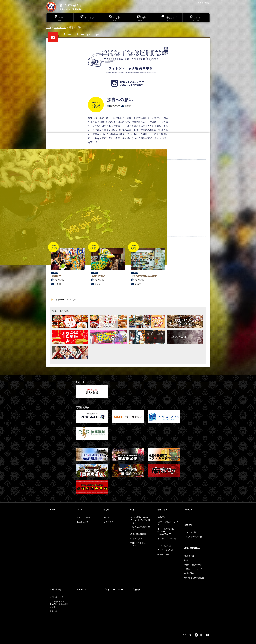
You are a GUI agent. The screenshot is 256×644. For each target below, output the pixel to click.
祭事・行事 (108, 522)
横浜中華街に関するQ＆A (168, 523)
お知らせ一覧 (190, 532)
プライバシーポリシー (113, 590)
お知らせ (188, 525)
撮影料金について (57, 611)
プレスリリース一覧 (193, 537)
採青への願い (98, 276)
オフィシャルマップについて (167, 540)
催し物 (106, 510)
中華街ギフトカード (193, 569)
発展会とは (189, 556)
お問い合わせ (56, 590)
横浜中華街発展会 (192, 548)
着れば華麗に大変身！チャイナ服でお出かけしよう (140, 520)
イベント (107, 517)
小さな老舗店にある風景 (144, 276)
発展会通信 (189, 573)
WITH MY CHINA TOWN (138, 544)
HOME (53, 510)
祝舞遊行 (56, 276)
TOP (49, 27)
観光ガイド (162, 510)
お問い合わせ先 (56, 597)
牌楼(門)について (165, 517)
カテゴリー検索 (83, 517)
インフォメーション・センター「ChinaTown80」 (167, 532)
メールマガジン (83, 590)
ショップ (80, 510)
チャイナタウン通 (165, 550)
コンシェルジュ (164, 546)
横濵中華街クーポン (193, 565)
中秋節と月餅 (163, 554)
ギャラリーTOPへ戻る (65, 300)
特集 (132, 510)
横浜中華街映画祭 (138, 534)
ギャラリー (60, 27)
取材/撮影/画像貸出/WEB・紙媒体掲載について (60, 604)
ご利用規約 (135, 590)
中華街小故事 (136, 539)
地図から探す (82, 522)
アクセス (188, 510)
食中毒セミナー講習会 (194, 578)
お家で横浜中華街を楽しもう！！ (140, 528)
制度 (186, 560)
